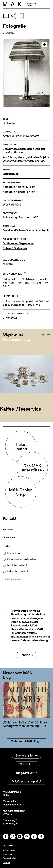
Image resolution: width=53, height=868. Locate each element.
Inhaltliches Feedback (17, 565)
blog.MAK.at (26, 773)
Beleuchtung (11, 174)
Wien (31, 161)
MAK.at (26, 764)
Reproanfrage (13, 553)
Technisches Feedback (18, 571)
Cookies (7, 862)
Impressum (8, 854)
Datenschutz (9, 850)
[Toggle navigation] (46, 4)
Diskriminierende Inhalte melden (22, 559)
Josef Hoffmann (13, 152)
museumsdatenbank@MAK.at (14, 812)
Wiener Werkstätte (14, 161)
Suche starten (26, 755)
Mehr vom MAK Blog (26, 741)
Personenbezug (16, 339)
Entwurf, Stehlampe (15, 248)
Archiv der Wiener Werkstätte (21, 136)
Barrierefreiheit (10, 858)
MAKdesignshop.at (27, 781)
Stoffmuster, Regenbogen (19, 243)
